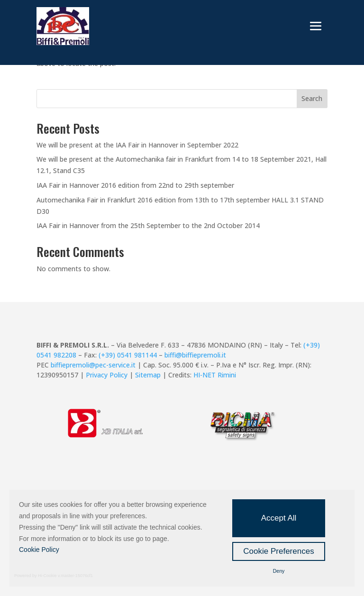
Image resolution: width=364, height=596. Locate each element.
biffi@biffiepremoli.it (195, 355)
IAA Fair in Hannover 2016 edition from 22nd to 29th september (135, 185)
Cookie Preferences (278, 551)
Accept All (279, 518)
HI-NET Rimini (215, 375)
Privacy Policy (107, 375)
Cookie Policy (39, 550)
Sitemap (148, 375)
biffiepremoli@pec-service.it (93, 365)
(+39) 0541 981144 (128, 355)
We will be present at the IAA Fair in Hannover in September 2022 (137, 145)
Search (312, 98)
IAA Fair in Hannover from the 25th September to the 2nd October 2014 (148, 225)
